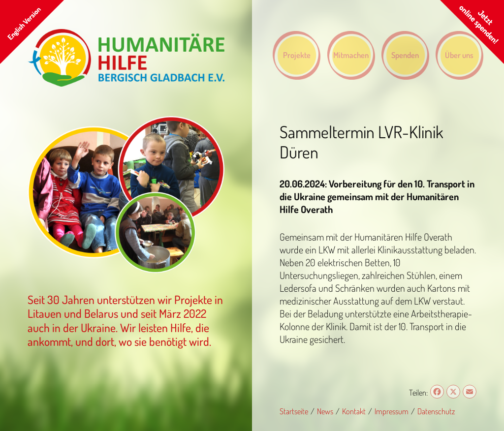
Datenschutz (436, 411)
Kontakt (354, 411)
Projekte (297, 55)
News (325, 411)
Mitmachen (351, 55)
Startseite (294, 411)
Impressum (392, 411)
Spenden (405, 55)
